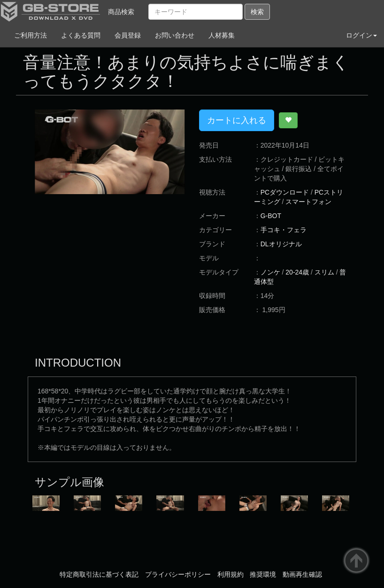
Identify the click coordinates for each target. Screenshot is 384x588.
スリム (324, 272)
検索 (257, 12)
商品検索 (121, 12)
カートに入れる (237, 120)
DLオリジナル (281, 244)
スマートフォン (308, 202)
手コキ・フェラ (284, 230)
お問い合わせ (175, 35)
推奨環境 (263, 574)
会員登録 (128, 35)
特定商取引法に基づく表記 (99, 574)
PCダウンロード (285, 192)
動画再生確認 (302, 574)
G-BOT (271, 216)
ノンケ (270, 272)
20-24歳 (297, 272)
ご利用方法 (31, 35)
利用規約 (230, 574)
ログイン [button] (361, 35)
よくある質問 (81, 35)
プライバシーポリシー (178, 574)
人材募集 (222, 35)
